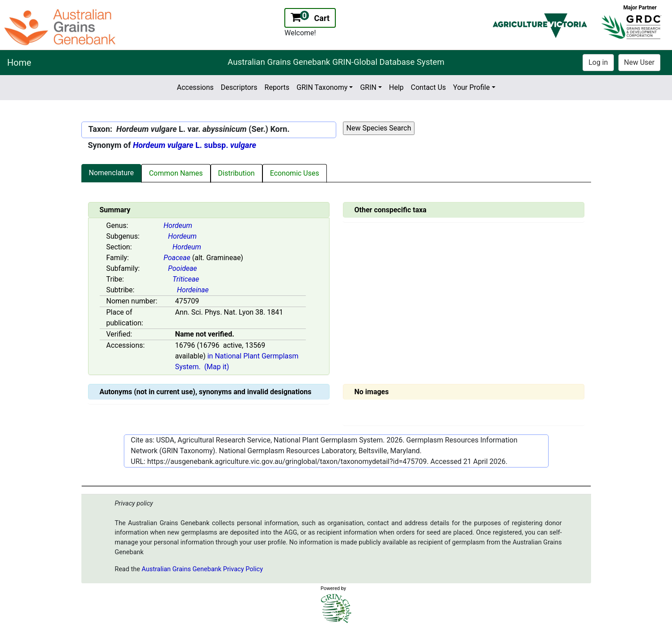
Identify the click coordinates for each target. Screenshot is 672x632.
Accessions (195, 87)
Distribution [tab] (237, 173)
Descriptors (239, 87)
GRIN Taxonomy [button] (322, 87)
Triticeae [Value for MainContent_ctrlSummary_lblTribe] (186, 279)
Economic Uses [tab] (295, 173)
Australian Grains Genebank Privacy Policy (202, 569)
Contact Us (429, 87)
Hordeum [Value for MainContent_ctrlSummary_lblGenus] (178, 225)
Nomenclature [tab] (112, 173)
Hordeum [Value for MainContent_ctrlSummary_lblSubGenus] (182, 236)
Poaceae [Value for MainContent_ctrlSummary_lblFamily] (177, 258)
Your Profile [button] (471, 87)
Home (19, 63)
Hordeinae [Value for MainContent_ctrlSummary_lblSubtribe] (193, 290)
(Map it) (217, 367)
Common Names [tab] (176, 173)
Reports (277, 87)
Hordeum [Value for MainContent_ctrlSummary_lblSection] (187, 247)
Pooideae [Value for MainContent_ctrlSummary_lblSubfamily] (183, 268)
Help (396, 87)
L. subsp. (194, 145)
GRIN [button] (368, 87)
